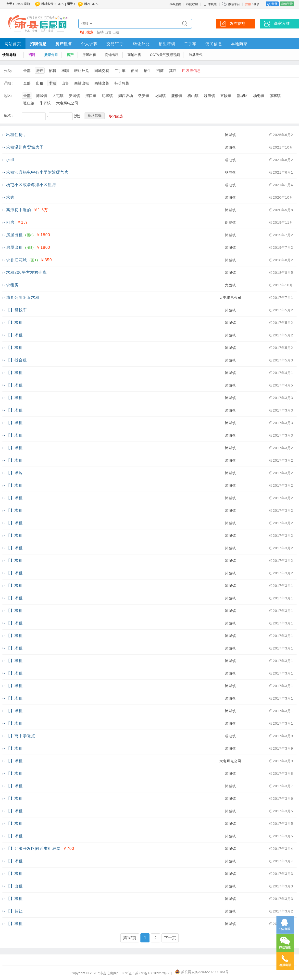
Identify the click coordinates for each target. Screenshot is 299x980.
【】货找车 (17, 310)
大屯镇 (58, 96)
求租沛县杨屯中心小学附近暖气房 (37, 172)
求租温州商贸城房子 (25, 147)
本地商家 (239, 44)
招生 (147, 71)
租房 (10, 222)
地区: (8, 96)
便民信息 (214, 44)
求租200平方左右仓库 (26, 272)
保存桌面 (175, 4)
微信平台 (234, 4)
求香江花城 (17, 260)
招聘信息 (38, 44)
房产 (70, 55)
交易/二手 (115, 44)
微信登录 (287, 4)
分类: (8, 71)
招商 (160, 71)
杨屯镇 (259, 96)
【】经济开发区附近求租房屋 (33, 849)
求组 (10, 160)
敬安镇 (144, 96)
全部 (27, 71)
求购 (10, 197)
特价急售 (122, 83)
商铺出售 (134, 55)
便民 (135, 71)
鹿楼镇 (177, 96)
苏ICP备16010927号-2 (152, 973)
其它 (173, 71)
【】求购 (14, 473)
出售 (108, 32)
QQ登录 (272, 4)
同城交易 (102, 71)
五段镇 (226, 96)
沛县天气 (196, 55)
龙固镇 (160, 96)
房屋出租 (89, 55)
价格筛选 (95, 116)
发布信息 (193, 71)
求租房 (12, 285)
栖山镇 (193, 96)
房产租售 (64, 44)
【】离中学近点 (21, 736)
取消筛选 (116, 116)
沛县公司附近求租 (23, 297)
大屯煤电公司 (67, 103)
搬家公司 (51, 55)
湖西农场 (125, 96)
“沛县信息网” (108, 973)
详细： (9, 83)
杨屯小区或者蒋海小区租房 (31, 185)
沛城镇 (42, 96)
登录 (256, 4)
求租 (52, 83)
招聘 (100, 32)
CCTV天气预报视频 (165, 55)
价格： (9, 116)
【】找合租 (17, 360)
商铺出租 (112, 55)
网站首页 (13, 44)
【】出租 (14, 886)
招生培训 (167, 44)
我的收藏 (192, 4)
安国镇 (74, 96)
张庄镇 (29, 103)
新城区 (242, 96)
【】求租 (14, 323)
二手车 (190, 44)
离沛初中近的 (19, 210)
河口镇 (91, 96)
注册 (248, 4)
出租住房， (17, 135)
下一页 (170, 938)
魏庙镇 (209, 96)
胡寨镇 (107, 96)
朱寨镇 (45, 103)
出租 (116, 32)
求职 (65, 71)
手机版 (210, 4)
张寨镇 (275, 96)
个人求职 (89, 44)
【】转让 (14, 911)
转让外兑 (141, 44)
